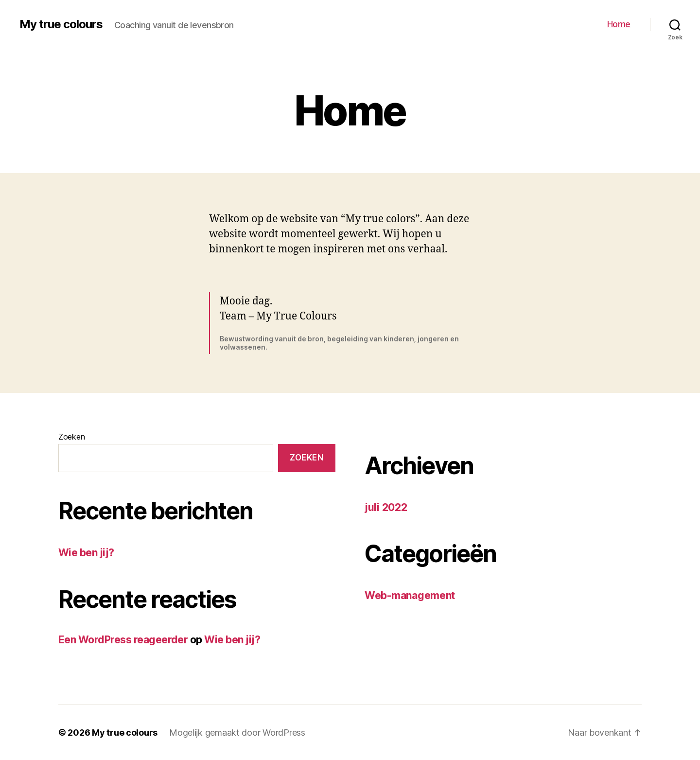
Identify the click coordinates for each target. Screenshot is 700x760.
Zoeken (71, 437)
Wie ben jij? (86, 553)
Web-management (410, 595)
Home (619, 24)
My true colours (61, 24)
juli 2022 (386, 507)
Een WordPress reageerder (123, 640)
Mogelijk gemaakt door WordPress (237, 733)
